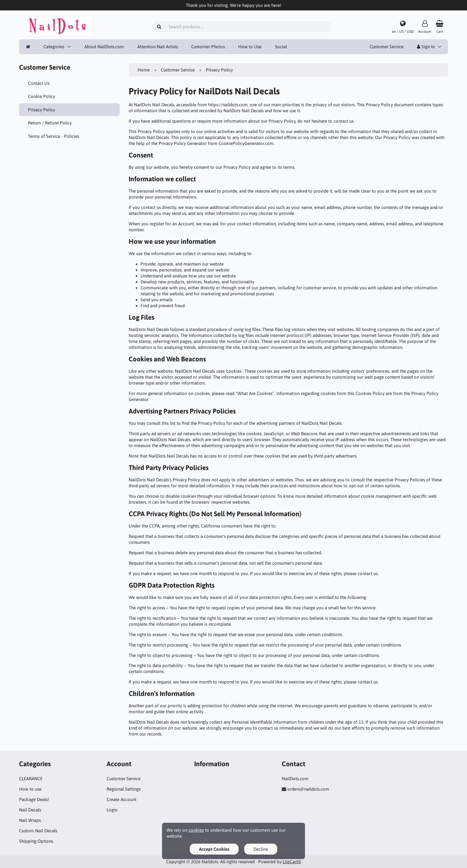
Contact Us (39, 83)
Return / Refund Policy (50, 123)
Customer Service (387, 47)
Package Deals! (34, 799)
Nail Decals (30, 810)
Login (112, 810)
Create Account (122, 799)
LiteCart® (292, 862)
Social (281, 47)
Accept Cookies (214, 849)
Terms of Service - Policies (54, 136)
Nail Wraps (30, 820)
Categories (54, 47)
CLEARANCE (31, 779)
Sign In (426, 47)
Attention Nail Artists (158, 47)
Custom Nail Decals (38, 831)
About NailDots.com (104, 47)
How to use (30, 789)
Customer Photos (208, 47)
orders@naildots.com (308, 789)
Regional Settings (124, 789)
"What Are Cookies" (255, 393)
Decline (261, 849)
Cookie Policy (42, 96)
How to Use (250, 47)
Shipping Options (36, 841)
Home (144, 70)
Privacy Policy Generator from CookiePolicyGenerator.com (216, 143)
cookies (196, 830)
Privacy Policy (42, 110)
